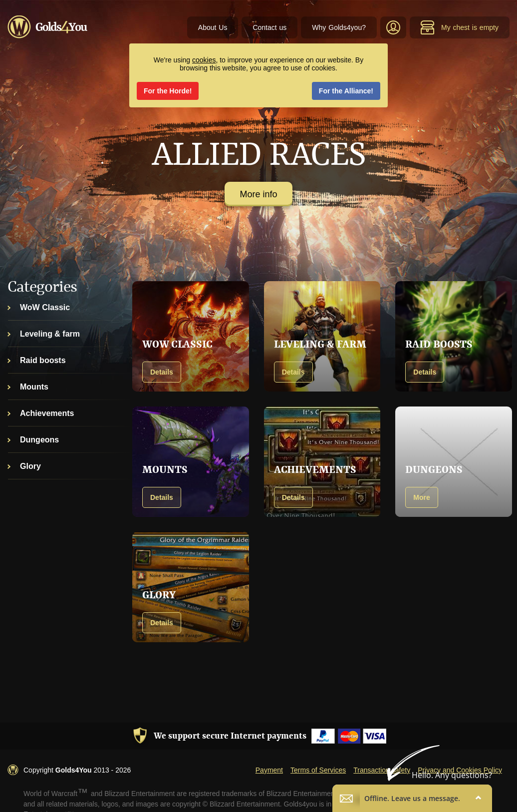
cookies (204, 60)
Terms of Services (318, 770)
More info (258, 194)
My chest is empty (459, 27)
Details (162, 372)
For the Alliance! (346, 91)
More (421, 497)
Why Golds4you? (339, 27)
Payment (269, 770)
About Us (213, 27)
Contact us (269, 27)
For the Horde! (168, 91)
